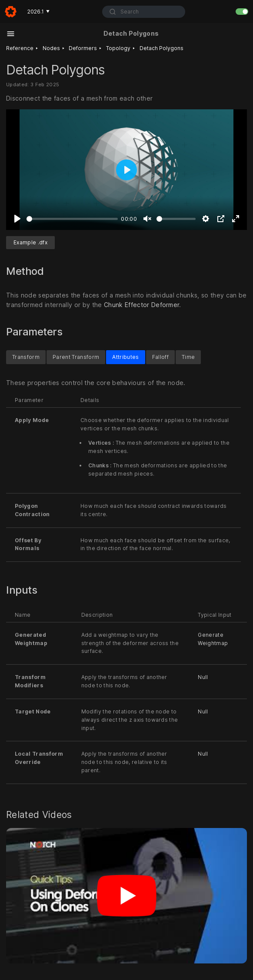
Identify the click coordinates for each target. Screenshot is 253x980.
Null (203, 677)
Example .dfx (30, 242)
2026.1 (38, 12)
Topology (118, 48)
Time (188, 357)
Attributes (125, 357)
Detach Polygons (161, 48)
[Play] (17, 219)
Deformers (83, 48)
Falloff (160, 357)
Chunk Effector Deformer (142, 305)
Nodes (51, 48)
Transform (26, 357)
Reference (20, 48)
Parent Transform (76, 357)
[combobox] (143, 12)
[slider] (72, 219)
